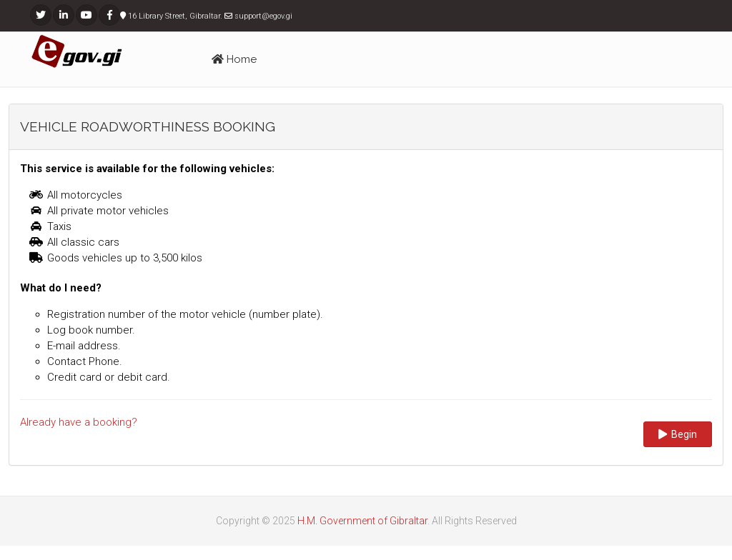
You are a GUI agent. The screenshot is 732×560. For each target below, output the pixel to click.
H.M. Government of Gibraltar (362, 521)
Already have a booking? (79, 422)
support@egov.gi (263, 16)
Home (234, 59)
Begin (678, 434)
